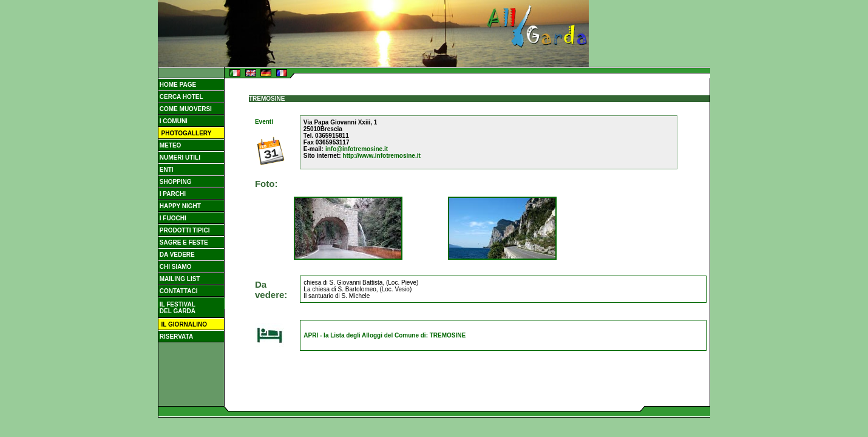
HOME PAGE (177, 85)
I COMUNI (173, 121)
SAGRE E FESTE (183, 242)
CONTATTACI (178, 291)
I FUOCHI (172, 218)
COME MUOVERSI (185, 109)
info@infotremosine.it (357, 149)
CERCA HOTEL (181, 97)
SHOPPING (175, 182)
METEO (169, 145)
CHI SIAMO (175, 267)
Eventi (264, 122)
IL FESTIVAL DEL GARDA (177, 308)
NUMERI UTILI (179, 158)
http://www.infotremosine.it (381, 156)
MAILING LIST (179, 279)
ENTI (166, 170)
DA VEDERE (176, 255)
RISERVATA (175, 337)
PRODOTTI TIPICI (184, 230)
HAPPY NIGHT (179, 206)
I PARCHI (172, 194)
